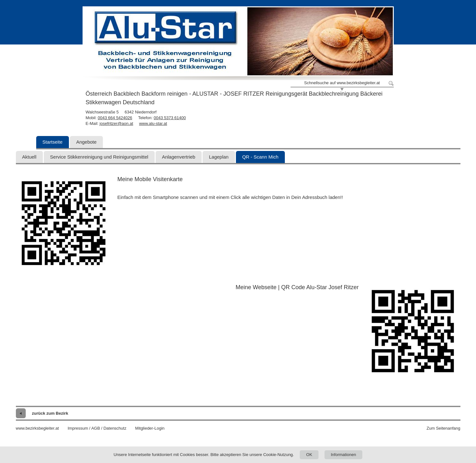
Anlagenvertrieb (179, 157)
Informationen (344, 455)
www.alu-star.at (153, 123)
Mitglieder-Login (150, 428)
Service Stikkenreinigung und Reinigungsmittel (99, 157)
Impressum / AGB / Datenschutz (97, 428)
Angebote (86, 142)
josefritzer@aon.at (117, 123)
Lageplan (219, 157)
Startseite (53, 142)
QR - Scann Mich (260, 157)
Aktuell (29, 157)
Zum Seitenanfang (443, 428)
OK (309, 455)
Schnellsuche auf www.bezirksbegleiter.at (342, 83)
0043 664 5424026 (115, 118)
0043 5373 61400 (170, 118)
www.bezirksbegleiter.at (37, 428)
